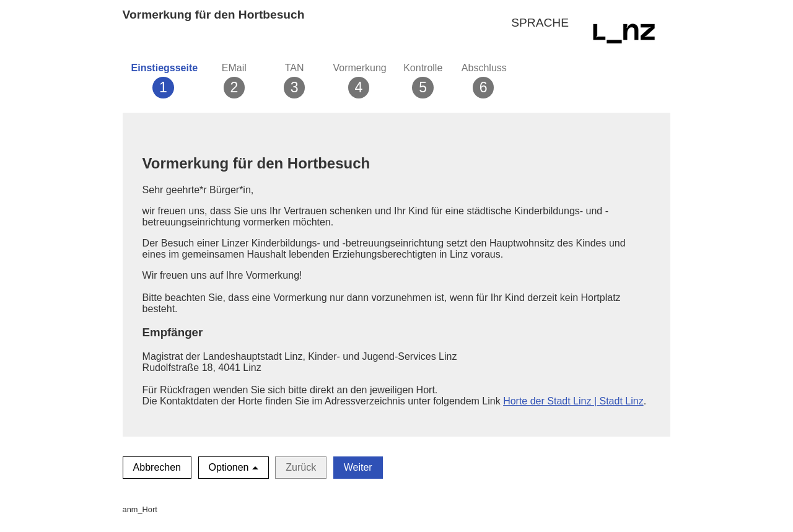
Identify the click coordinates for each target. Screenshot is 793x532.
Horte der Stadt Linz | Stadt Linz (573, 401)
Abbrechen (157, 467)
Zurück (301, 467)
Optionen (229, 467)
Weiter (358, 467)
